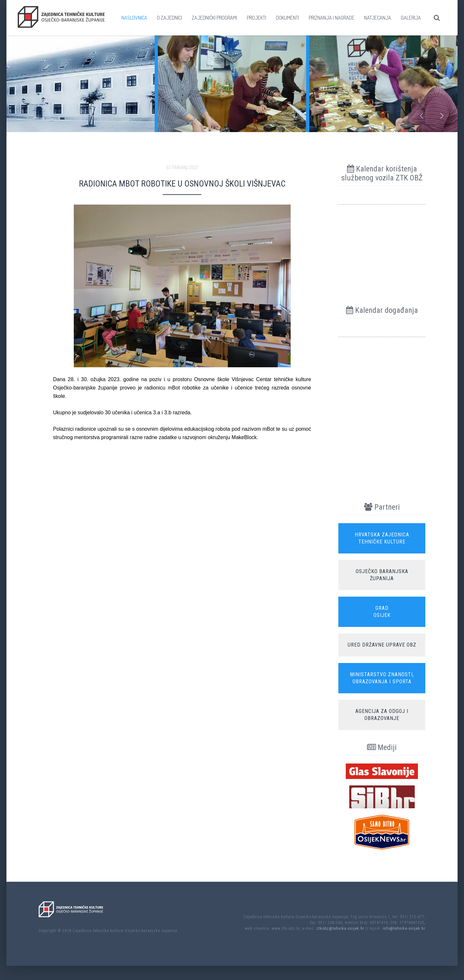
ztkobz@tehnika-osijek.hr (340, 928)
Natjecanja (378, 18)
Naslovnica (134, 18)
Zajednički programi (214, 18)
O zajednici (169, 18)
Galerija (411, 18)
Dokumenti (287, 18)
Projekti (256, 18)
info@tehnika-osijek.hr (404, 928)
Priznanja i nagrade (332, 18)
